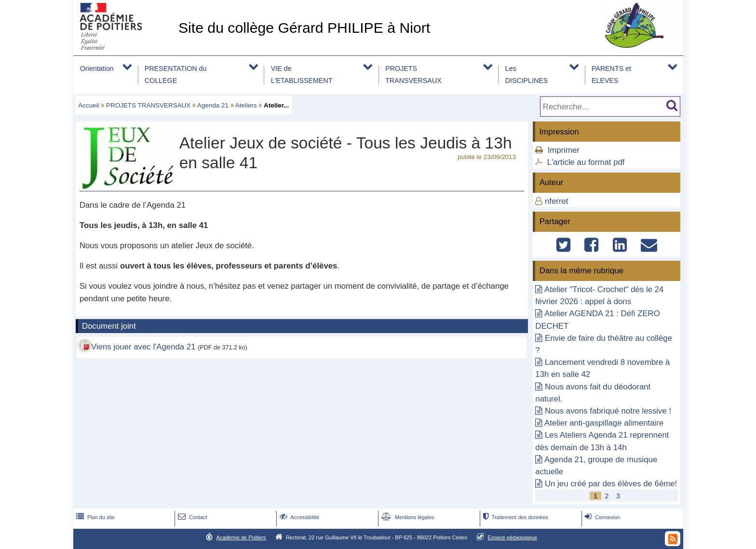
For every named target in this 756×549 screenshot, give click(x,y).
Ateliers (246, 105)
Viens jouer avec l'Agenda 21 (143, 347)
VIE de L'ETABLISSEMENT (302, 74)
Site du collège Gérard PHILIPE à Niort (304, 28)
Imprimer (564, 150)
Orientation (97, 68)
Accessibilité (299, 517)
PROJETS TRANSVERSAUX (413, 74)
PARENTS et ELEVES (611, 74)
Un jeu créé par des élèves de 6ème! (611, 484)
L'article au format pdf (586, 162)
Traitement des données (515, 517)
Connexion (601, 517)
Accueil (88, 105)
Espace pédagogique (513, 537)
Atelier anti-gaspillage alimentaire (604, 423)
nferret (557, 201)
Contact (192, 517)
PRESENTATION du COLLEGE (176, 74)
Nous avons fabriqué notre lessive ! (608, 411)
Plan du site (94, 517)
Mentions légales (407, 517)
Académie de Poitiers (241, 537)
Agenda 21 (213, 105)
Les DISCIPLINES (527, 74)
